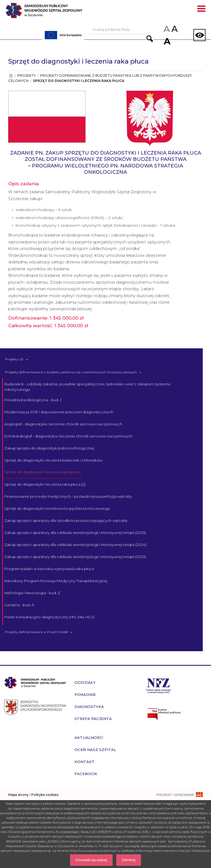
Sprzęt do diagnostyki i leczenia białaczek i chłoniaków (53, 460)
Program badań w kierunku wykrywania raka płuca (49, 569)
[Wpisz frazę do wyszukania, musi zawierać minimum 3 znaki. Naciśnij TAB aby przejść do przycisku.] (119, 30)
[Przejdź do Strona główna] (11, 76)
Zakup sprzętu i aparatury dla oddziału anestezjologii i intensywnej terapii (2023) (75, 557)
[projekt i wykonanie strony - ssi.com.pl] (180, 795)
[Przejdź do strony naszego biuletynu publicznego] (176, 714)
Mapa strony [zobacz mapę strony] (18, 795)
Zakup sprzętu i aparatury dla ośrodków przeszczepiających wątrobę (66, 520)
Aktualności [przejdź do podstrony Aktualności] (89, 738)
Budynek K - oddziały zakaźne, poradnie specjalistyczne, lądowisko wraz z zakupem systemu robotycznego (87, 387)
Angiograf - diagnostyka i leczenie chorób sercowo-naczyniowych (63, 424)
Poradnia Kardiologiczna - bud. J (33, 400)
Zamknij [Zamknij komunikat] (129, 860)
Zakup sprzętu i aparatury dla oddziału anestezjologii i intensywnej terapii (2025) (75, 533)
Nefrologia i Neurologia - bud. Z (32, 593)
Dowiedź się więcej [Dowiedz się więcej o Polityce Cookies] (91, 860)
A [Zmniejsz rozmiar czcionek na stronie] (166, 29)
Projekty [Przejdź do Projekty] (27, 76)
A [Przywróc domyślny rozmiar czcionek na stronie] (174, 29)
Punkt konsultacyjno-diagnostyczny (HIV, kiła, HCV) (49, 617)
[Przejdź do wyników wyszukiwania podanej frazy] (150, 39)
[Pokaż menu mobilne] (201, 10)
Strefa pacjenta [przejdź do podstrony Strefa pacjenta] (93, 719)
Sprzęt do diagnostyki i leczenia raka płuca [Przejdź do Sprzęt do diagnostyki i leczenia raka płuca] (79, 81)
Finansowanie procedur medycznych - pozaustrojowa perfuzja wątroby (68, 496)
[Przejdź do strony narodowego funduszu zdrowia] (159, 685)
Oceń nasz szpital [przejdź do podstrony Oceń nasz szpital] (95, 750)
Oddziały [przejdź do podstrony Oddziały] (85, 682)
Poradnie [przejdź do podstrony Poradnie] (85, 695)
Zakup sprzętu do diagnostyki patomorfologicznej (49, 448)
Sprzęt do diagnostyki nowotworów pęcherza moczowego (57, 508)
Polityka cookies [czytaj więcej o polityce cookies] (45, 795)
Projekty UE (14, 359)
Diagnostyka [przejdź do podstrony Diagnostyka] (89, 707)
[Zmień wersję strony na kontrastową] (199, 35)
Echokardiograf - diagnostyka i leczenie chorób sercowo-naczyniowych (68, 436)
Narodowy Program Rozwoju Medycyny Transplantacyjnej (56, 581)
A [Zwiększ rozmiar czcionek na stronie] (166, 41)
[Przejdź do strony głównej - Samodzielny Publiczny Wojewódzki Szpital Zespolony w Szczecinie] (54, 12)
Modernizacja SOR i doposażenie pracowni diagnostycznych (59, 412)
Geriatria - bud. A (19, 605)
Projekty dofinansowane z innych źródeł (36, 632)
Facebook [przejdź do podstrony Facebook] (86, 774)
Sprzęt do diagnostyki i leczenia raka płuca (42, 472)
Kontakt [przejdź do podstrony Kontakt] (84, 762)
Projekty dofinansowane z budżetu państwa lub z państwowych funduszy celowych (71, 372)
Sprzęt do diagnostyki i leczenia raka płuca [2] (45, 484)
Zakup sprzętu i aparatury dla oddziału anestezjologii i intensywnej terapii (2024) (75, 545)
